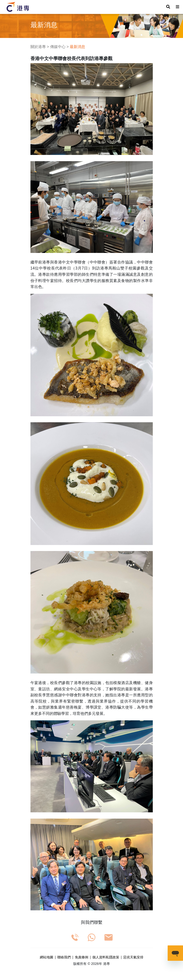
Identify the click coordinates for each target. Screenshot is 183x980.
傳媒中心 (58, 47)
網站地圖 (47, 957)
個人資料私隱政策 (106, 957)
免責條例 (82, 957)
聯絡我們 (64, 957)
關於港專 (38, 47)
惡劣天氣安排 (133, 957)
